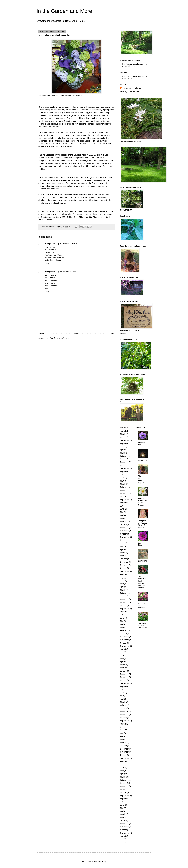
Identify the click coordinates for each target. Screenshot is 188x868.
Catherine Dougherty (132, 88)
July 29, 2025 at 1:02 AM (66, 272)
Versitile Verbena (142, 443)
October (123, 437)
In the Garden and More (64, 11)
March (123, 434)
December (124, 462)
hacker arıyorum (51, 280)
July (122, 475)
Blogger (105, 862)
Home (77, 334)
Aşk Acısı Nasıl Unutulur (54, 257)
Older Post (109, 334)
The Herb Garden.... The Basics (143, 626)
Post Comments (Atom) (59, 338)
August (123, 431)
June (122, 447)
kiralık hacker (50, 278)
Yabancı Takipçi (51, 252)
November (124, 493)
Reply (47, 264)
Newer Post (44, 334)
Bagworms (142, 561)
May (122, 481)
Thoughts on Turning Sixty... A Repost (142, 524)
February (124, 456)
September (125, 440)
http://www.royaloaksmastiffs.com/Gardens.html (135, 65)
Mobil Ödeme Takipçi (53, 260)
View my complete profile (130, 92)
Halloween (142, 460)
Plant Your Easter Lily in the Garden (142, 502)
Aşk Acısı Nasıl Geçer (53, 255)
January (123, 459)
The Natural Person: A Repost (142, 479)
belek (47, 288)
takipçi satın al (50, 250)
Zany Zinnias (141, 544)
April (122, 450)
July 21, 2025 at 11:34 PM (67, 244)
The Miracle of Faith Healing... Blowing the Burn (142, 582)
